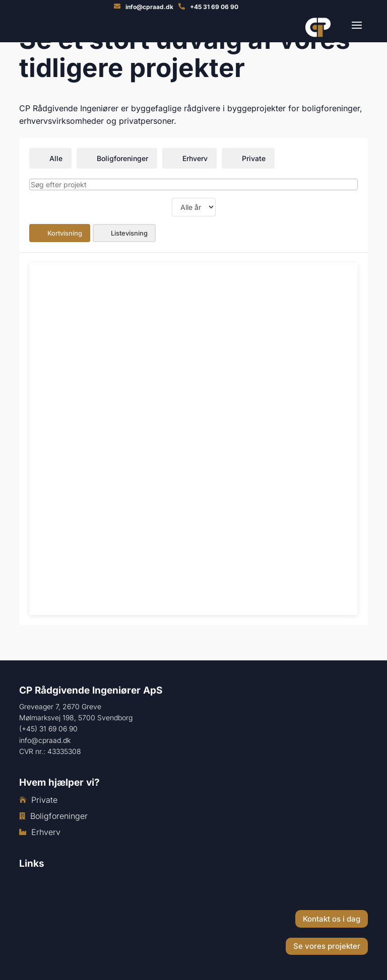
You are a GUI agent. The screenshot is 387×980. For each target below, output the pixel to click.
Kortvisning (60, 233)
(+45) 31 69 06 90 (48, 729)
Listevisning (124, 233)
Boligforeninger (117, 158)
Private (248, 158)
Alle (50, 158)
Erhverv (189, 158)
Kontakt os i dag (332, 919)
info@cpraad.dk (45, 740)
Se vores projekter (327, 946)
